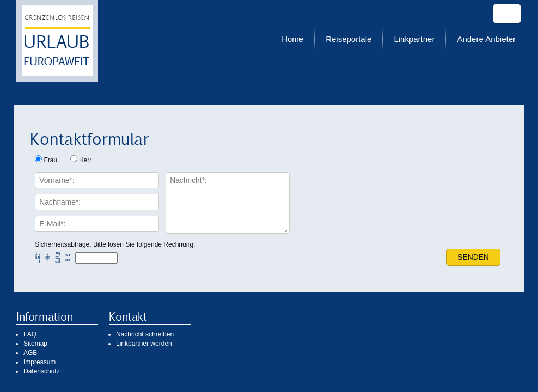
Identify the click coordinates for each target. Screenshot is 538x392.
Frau (51, 160)
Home (292, 39)
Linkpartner (414, 39)
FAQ (30, 334)
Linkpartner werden (144, 344)
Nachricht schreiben (145, 334)
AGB (30, 353)
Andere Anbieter (486, 39)
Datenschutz (42, 371)
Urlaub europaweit (57, 41)
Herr (85, 160)
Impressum (39, 362)
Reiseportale (349, 39)
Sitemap (35, 344)
